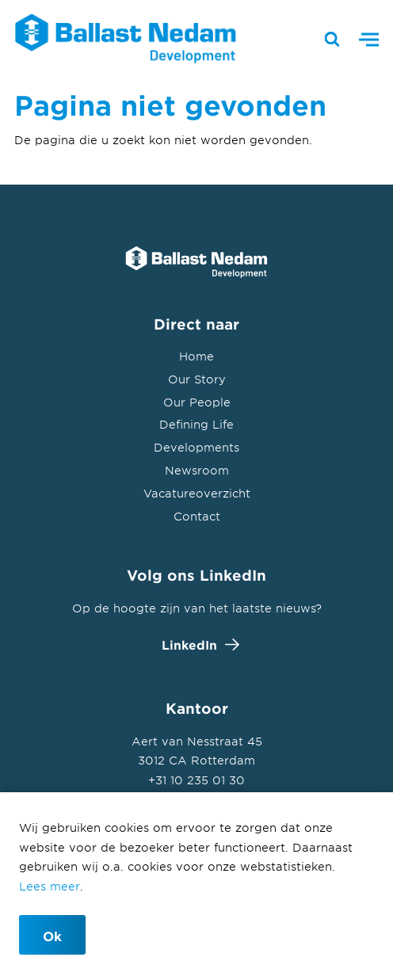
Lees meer (50, 886)
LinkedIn (197, 644)
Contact (197, 516)
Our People (197, 402)
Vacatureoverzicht (197, 493)
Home (196, 356)
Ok (52, 936)
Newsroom (197, 470)
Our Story (197, 379)
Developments (196, 447)
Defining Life (196, 424)
